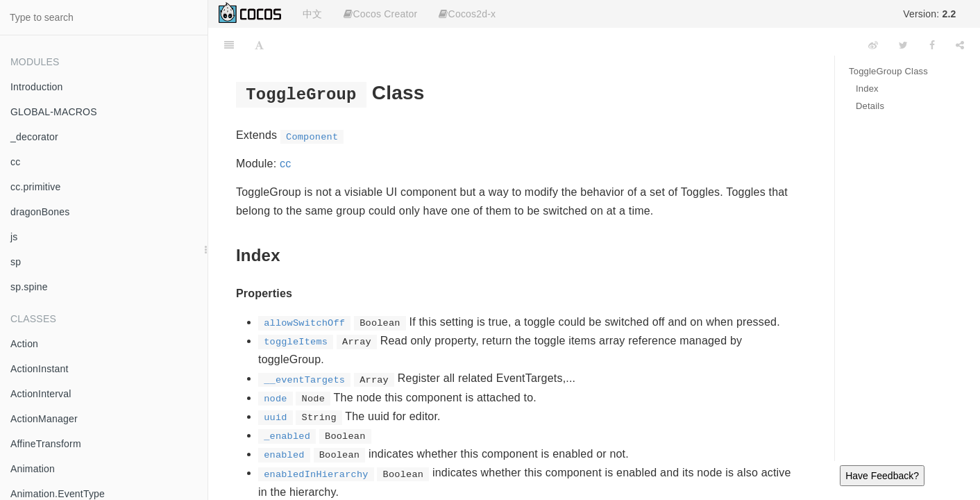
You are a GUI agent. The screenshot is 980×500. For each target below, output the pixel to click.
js (14, 237)
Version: (929, 14)
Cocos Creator (380, 14)
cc (15, 162)
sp (16, 262)
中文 (312, 14)
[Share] (960, 45)
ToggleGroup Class (888, 71)
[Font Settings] (259, 45)
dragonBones (40, 212)
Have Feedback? (882, 476)
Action (24, 344)
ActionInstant (40, 369)
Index (867, 89)
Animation (33, 469)
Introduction (37, 87)
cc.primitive (35, 187)
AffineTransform (46, 444)
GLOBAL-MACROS (54, 112)
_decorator (34, 137)
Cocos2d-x (467, 14)
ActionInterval (41, 394)
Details (870, 106)
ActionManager (44, 419)
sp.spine (29, 287)
